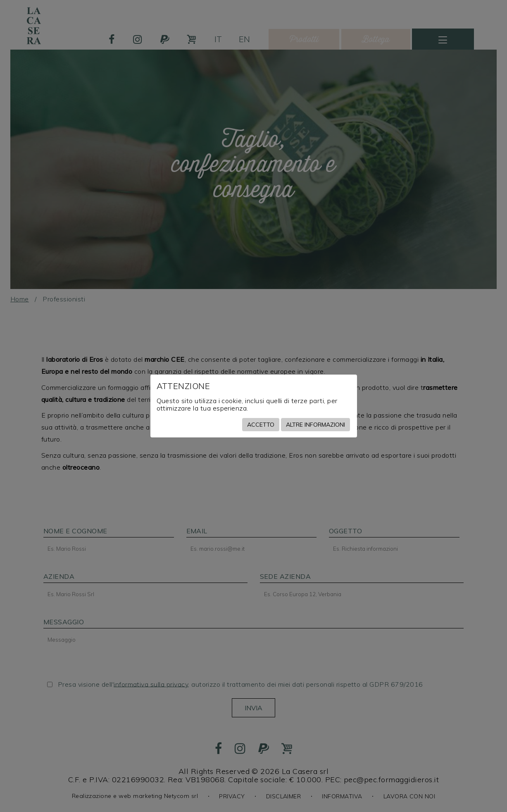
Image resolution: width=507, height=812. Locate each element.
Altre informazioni (315, 425)
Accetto (261, 425)
